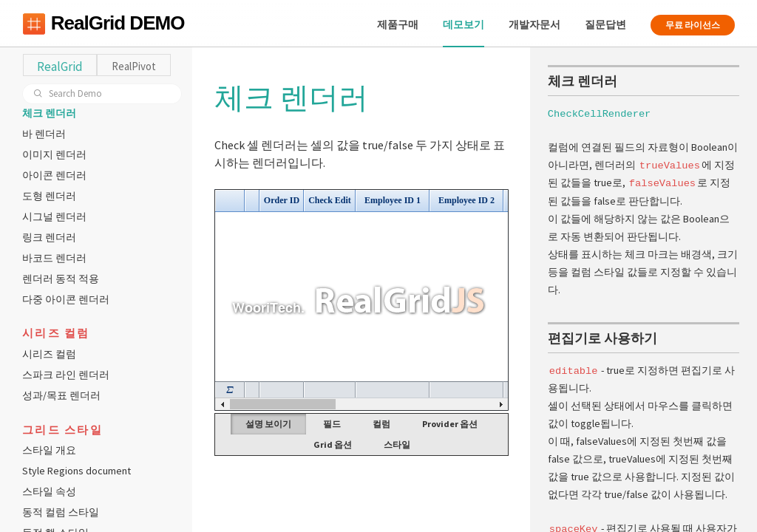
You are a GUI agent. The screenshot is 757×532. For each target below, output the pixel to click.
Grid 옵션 (333, 444)
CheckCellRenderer (599, 113)
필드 (332, 424)
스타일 (397, 444)
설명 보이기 (268, 424)
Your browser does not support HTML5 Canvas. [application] (361, 300)
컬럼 (381, 424)
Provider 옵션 (450, 424)
